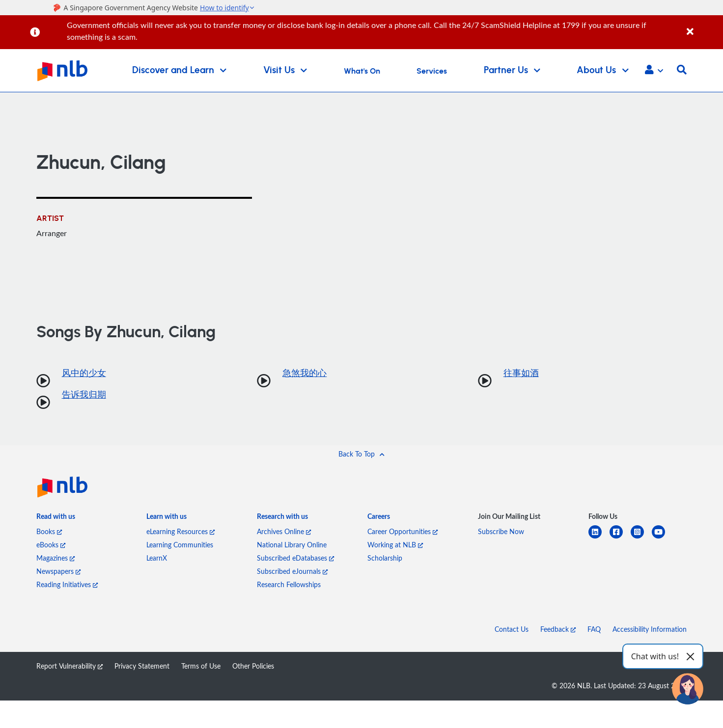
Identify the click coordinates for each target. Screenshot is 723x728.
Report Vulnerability (70, 666)
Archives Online (284, 531)
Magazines (56, 558)
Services (432, 71)
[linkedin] (599, 538)
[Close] (703, 26)
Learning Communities (180, 545)
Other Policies (253, 666)
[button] (654, 71)
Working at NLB (395, 545)
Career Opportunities (403, 531)
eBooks (51, 545)
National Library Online (292, 545)
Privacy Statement (142, 666)
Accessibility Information (650, 629)
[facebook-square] (620, 538)
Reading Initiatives (67, 584)
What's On (362, 71)
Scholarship (385, 558)
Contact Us (512, 629)
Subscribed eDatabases (295, 558)
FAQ (594, 629)
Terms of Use (201, 666)
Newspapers (58, 571)
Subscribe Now (501, 531)
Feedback (558, 629)
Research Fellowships (289, 584)
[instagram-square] (641, 538)
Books (49, 531)
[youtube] (662, 538)
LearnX (157, 558)
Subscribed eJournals (292, 571)
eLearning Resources (181, 531)
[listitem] (56, 519)
